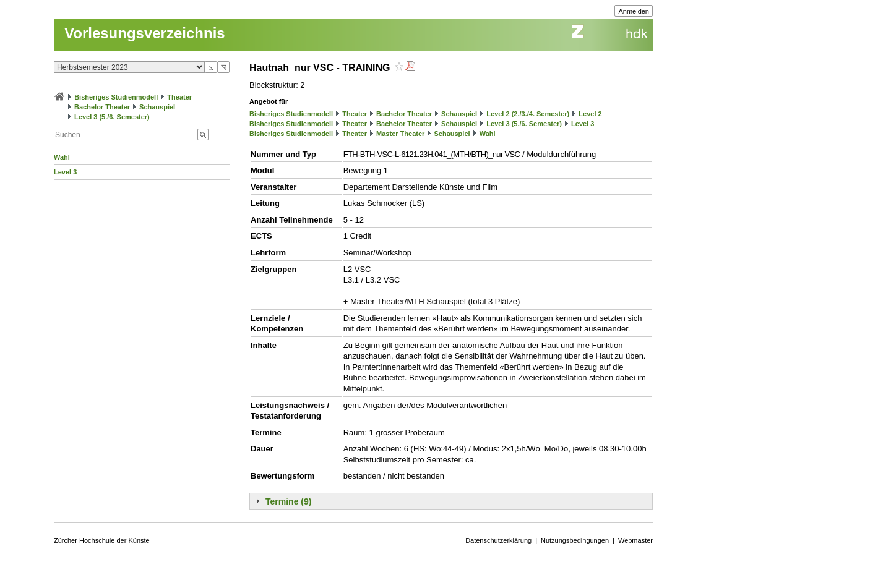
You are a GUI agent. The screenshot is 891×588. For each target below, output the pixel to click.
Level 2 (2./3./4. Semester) (528, 114)
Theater (179, 97)
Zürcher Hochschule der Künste (102, 540)
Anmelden (634, 11)
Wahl (62, 157)
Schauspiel (157, 107)
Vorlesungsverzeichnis (145, 33)
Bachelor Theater (102, 107)
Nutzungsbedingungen (575, 540)
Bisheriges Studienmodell (116, 97)
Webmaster (635, 540)
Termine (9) (288, 501)
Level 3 (65, 172)
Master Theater (400, 134)
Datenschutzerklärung (498, 540)
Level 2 (590, 114)
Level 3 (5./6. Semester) (112, 117)
